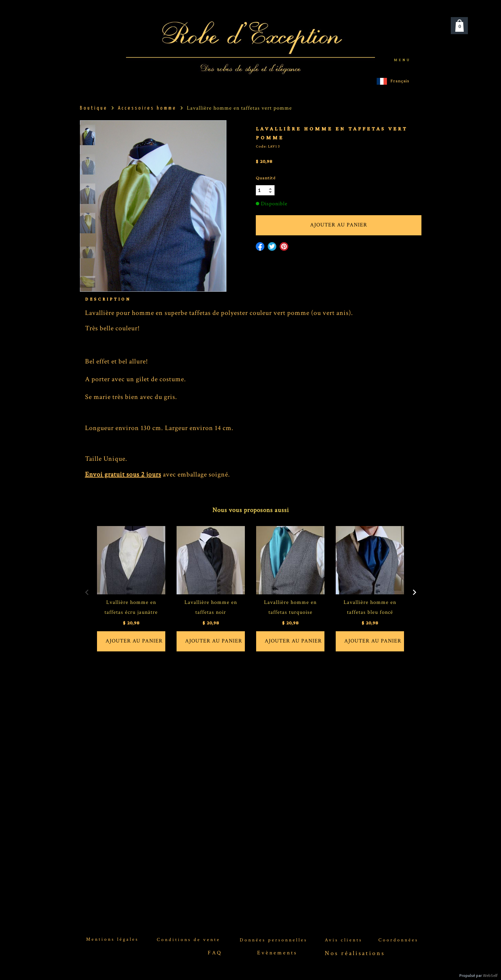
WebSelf (490, 976)
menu (402, 60)
